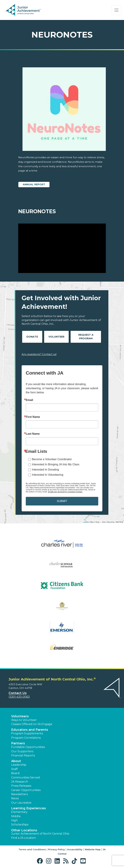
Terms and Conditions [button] (32, 849)
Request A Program (86, 337)
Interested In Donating (45, 470)
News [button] (15, 798)
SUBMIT (62, 501)
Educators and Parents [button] (30, 730)
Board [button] (15, 773)
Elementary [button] (19, 812)
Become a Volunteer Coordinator (52, 459)
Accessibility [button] (75, 849)
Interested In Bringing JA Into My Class (56, 464)
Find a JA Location (23, 838)
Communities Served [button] (26, 777)
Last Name (33, 434)
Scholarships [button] (20, 825)
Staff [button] (14, 769)
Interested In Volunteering (48, 475)
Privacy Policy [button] (57, 849)
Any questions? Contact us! (39, 354)
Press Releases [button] (21, 786)
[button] (41, 861)
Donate (32, 337)
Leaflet (85, 522)
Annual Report (34, 184)
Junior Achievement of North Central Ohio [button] (40, 834)
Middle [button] (16, 816)
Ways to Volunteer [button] (24, 720)
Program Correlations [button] (26, 738)
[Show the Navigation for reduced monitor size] (116, 10)
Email (29, 400)
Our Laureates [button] (21, 803)
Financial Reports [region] (23, 755)
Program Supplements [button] (27, 733)
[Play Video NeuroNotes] (62, 248)
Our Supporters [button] (22, 751)
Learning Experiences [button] (29, 808)
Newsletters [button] (19, 794)
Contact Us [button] (18, 693)
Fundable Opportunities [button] (28, 747)
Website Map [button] (93, 849)
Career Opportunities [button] (26, 790)
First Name (33, 417)
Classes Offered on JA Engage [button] (32, 724)
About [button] (16, 761)
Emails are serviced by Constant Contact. (65, 492)
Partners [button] (18, 743)
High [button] (14, 820)
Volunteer (56, 337)
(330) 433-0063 (19, 697)
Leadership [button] (19, 765)
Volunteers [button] (20, 716)
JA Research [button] (20, 782)
